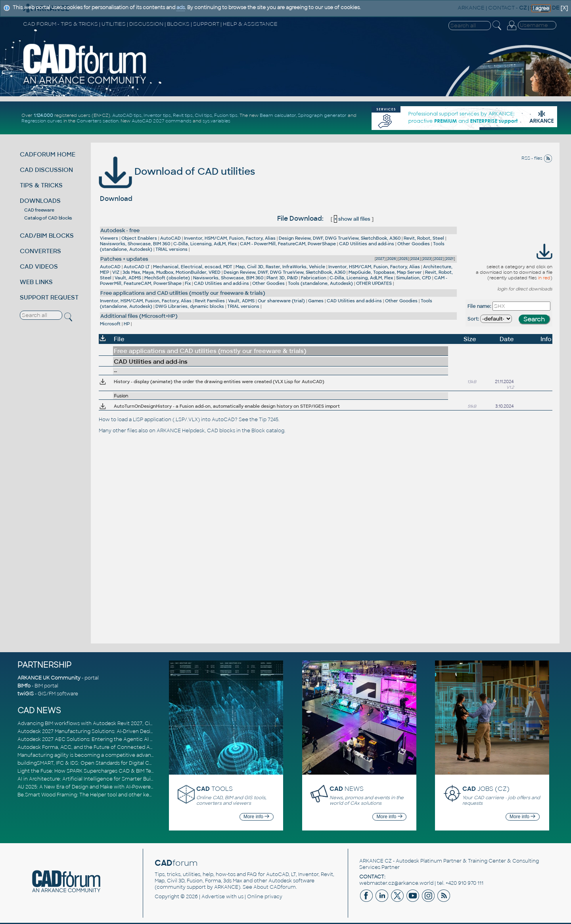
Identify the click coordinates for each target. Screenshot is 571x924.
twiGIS (26, 694)
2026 (392, 259)
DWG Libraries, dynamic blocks (190, 306)
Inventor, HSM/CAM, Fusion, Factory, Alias (230, 238)
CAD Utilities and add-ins (367, 244)
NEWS (347, 789)
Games (316, 301)
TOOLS (215, 789)
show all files (352, 219)
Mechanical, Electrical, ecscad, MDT (193, 267)
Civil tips (203, 115)
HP (127, 324)
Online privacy (265, 897)
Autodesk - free (120, 230)
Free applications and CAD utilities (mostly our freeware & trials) (183, 293)
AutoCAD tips (127, 115)
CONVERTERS (40, 251)
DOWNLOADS (40, 201)
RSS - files (537, 158)
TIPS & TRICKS (41, 185)
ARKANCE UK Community (49, 678)
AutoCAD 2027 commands (162, 121)
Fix (188, 283)
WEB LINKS (36, 282)
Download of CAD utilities (177, 171)
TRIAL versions (171, 249)
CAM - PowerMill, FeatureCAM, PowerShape (288, 244)
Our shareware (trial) (281, 301)
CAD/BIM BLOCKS (47, 236)
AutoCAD (171, 238)
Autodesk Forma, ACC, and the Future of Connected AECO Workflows (103, 747)
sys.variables (217, 121)
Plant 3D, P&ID (282, 278)
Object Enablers (139, 238)
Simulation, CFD (414, 278)
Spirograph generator (322, 115)
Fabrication (314, 278)
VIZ (116, 272)
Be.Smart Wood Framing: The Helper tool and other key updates (95, 795)
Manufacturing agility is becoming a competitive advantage (90, 755)
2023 (427, 259)
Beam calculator (278, 115)
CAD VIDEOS (39, 266)
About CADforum (275, 887)
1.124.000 (43, 115)
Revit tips (183, 115)
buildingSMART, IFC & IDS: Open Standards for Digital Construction (98, 763)
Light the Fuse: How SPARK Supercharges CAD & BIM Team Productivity (103, 771)
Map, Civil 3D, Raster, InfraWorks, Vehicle (280, 267)
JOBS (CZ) (486, 789)
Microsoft (110, 324)
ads (181, 8)
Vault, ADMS (128, 278)
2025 (403, 259)
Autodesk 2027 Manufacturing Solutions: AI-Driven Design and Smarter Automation (118, 731)
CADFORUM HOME (48, 154)
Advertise (213, 897)
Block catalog (268, 431)
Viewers (109, 238)
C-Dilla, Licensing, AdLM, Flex (205, 244)
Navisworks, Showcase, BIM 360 (135, 244)
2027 (380, 259)
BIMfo (24, 686)
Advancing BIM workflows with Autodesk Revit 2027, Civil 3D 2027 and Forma (110, 724)
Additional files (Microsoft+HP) (139, 316)
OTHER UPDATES (374, 283)
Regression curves (42, 121)
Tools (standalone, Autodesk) (320, 283)
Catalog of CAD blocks (48, 218)
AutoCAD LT (137, 267)
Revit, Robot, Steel (424, 238)
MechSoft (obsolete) (167, 278)
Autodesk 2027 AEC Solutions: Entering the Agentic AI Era (88, 739)
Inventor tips (157, 115)
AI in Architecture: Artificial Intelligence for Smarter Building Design (99, 779)
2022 (438, 259)
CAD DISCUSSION (46, 170)
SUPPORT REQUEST (49, 297)
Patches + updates (124, 259)
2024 (415, 259)
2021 (450, 259)
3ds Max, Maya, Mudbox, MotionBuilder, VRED (171, 272)
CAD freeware (39, 210)
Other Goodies (414, 244)
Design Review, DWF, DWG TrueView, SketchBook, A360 (340, 238)
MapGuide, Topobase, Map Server (385, 272)
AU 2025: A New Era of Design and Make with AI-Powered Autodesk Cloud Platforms (118, 787)
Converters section (98, 121)
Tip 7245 (269, 420)
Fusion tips (226, 115)
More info (256, 817)
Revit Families (210, 301)
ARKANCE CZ (376, 861)
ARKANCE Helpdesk (181, 431)
